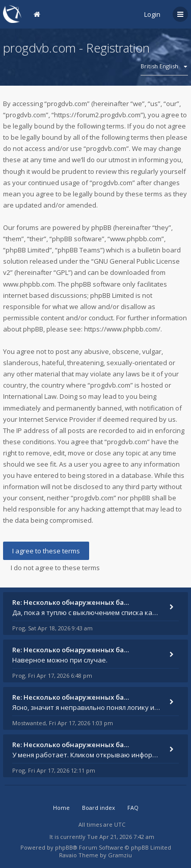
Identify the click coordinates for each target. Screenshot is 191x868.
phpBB (64, 847)
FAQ (133, 808)
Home (61, 808)
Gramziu (120, 855)
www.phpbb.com (29, 284)
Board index (99, 808)
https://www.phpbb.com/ (122, 329)
